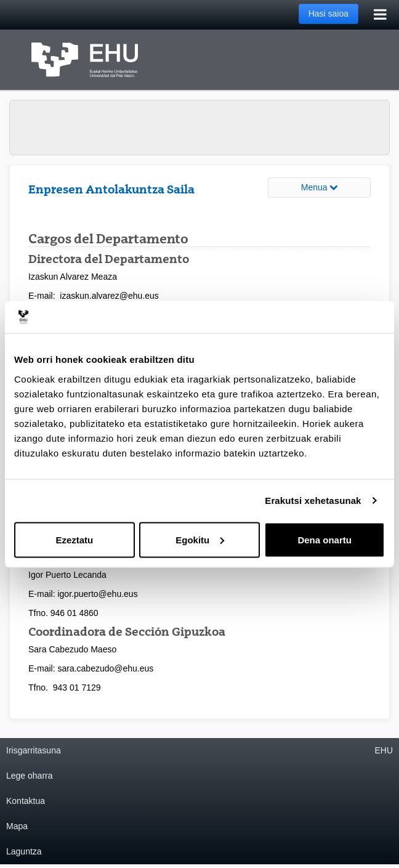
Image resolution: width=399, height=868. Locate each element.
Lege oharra (30, 776)
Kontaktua (26, 801)
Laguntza (24, 851)
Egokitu (200, 539)
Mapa (17, 826)
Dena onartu (324, 539)
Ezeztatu (74, 539)
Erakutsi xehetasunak (313, 501)
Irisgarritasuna (34, 750)
